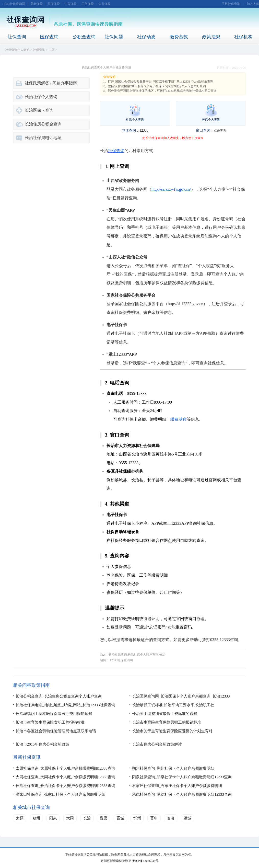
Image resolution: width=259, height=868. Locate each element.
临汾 (171, 818)
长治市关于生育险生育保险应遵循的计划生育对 (172, 731)
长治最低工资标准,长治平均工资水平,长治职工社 (173, 705)
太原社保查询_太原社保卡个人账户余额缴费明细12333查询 (65, 768)
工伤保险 (88, 4)
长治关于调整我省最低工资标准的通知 (165, 714)
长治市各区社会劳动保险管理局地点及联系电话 (56, 731)
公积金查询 (84, 37)
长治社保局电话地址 (43, 138)
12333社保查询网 (14, 4)
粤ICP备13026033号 (145, 861)
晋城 (120, 818)
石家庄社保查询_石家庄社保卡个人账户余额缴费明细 (177, 786)
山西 (52, 50)
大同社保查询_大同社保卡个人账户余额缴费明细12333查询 (65, 777)
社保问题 (114, 37)
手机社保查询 (231, 4)
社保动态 (146, 37)
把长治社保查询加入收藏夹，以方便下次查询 (173, 138)
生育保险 (70, 4)
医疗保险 (54, 4)
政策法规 (211, 37)
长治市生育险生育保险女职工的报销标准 (50, 722)
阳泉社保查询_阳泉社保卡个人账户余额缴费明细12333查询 (182, 777)
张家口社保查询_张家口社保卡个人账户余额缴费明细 (61, 794)
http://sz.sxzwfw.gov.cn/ (171, 189)
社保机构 (243, 37)
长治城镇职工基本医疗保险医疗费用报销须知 (54, 714)
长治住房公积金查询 (43, 124)
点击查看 (220, 131)
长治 (87, 818)
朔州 (36, 818)
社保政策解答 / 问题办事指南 (51, 83)
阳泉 (53, 818)
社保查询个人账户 (17, 50)
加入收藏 (253, 4)
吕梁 (103, 818)
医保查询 (49, 37)
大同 (70, 818)
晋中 (154, 818)
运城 (187, 818)
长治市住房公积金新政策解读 (157, 744)
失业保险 (104, 4)
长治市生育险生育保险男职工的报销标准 (167, 722)
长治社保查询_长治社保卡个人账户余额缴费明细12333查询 (65, 786)
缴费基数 (179, 37)
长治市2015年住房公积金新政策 (42, 744)
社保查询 (17, 37)
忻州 (137, 818)
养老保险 (37, 4)
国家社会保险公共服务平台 (133, 82)
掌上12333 (183, 82)
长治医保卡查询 (39, 110)
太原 (20, 818)
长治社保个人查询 (41, 97)
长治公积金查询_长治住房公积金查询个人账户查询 (59, 696)
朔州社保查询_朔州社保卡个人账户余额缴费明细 (173, 768)
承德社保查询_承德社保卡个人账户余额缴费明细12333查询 (182, 794)
